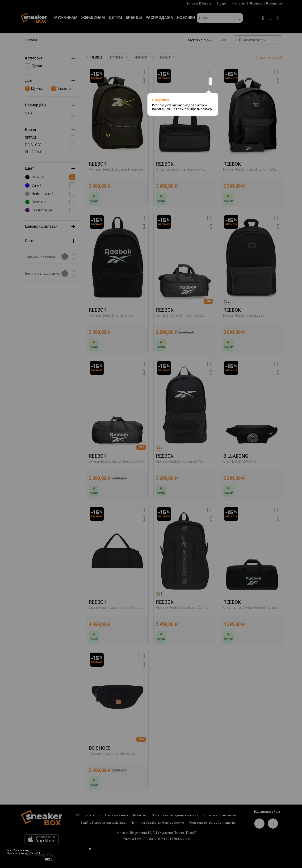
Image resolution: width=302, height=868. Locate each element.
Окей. (49, 859)
